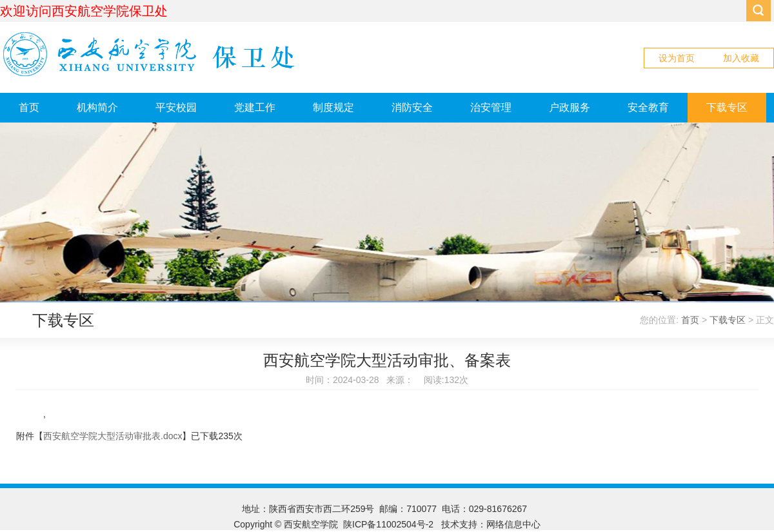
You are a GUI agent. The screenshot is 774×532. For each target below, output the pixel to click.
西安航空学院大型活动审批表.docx (113, 436)
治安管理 (491, 107)
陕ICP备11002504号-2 (390, 524)
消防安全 (412, 107)
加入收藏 (741, 58)
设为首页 (677, 58)
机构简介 (97, 107)
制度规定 (333, 107)
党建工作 (255, 107)
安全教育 (648, 107)
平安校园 (176, 107)
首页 (29, 107)
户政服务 (570, 107)
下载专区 (727, 107)
